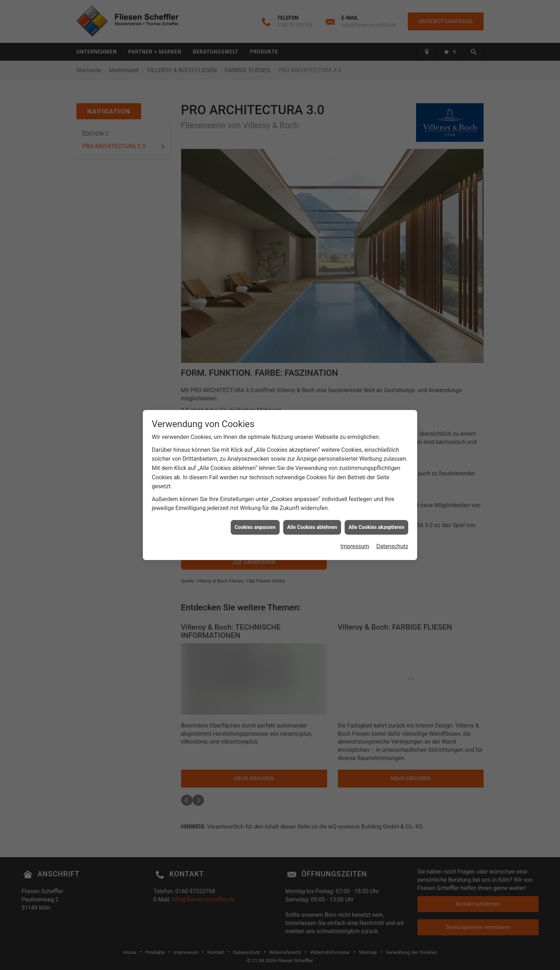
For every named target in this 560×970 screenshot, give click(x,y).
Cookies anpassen (255, 513)
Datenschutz (392, 532)
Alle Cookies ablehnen (312, 513)
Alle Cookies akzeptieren (376, 513)
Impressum (355, 532)
